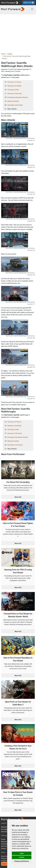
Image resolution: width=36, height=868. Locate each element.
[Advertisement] (18, 33)
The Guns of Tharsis (14, 82)
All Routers (5, 844)
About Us (4, 856)
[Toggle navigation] (32, 9)
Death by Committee (14, 86)
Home (3, 54)
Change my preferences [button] (22, 861)
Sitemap (4, 835)
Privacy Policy (6, 859)
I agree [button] (22, 853)
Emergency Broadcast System (18, 97)
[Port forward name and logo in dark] (13, 9)
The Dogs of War (13, 90)
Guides (10, 54)
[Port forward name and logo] (10, 2)
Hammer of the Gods (15, 94)
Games (4, 849)
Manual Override (13, 101)
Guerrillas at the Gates (15, 105)
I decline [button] (22, 857)
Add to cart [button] (29, 3)
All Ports (4, 846)
